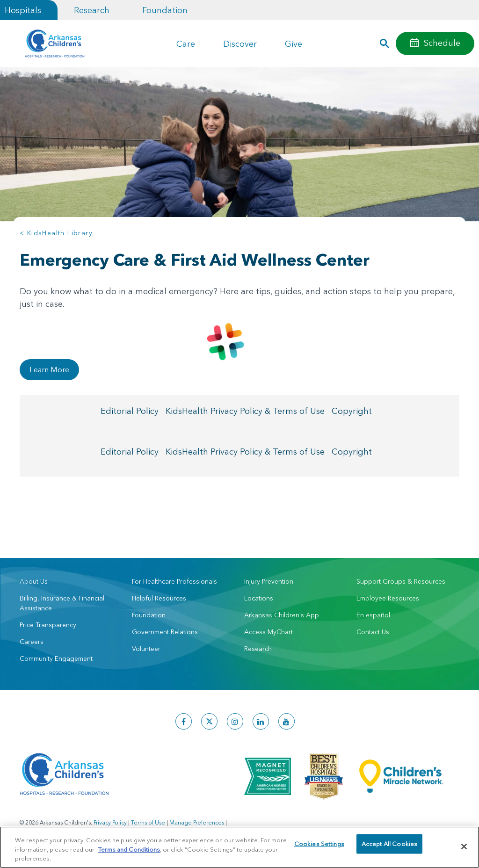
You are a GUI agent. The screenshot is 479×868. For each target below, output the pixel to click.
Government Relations (165, 632)
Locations (259, 598)
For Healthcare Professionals (174, 581)
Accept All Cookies (389, 846)
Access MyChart (269, 632)
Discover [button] (240, 44)
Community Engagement (56, 658)
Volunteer (146, 649)
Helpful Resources (159, 598)
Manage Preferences (197, 822)
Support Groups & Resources (401, 581)
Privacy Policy (110, 822)
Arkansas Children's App (282, 615)
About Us (34, 581)
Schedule (442, 43)
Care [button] (186, 44)
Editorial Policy (130, 412)
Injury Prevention (269, 581)
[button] (385, 43)
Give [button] (294, 44)
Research (92, 10)
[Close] (464, 846)
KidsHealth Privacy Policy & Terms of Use (245, 412)
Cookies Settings (319, 846)
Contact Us (373, 632)
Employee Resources (388, 598)
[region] (239, 847)
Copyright (352, 412)
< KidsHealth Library (56, 233)
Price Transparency (48, 625)
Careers (32, 642)
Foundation (165, 10)
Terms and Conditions (129, 849)
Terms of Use (148, 822)
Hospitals (23, 10)
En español (373, 615)
